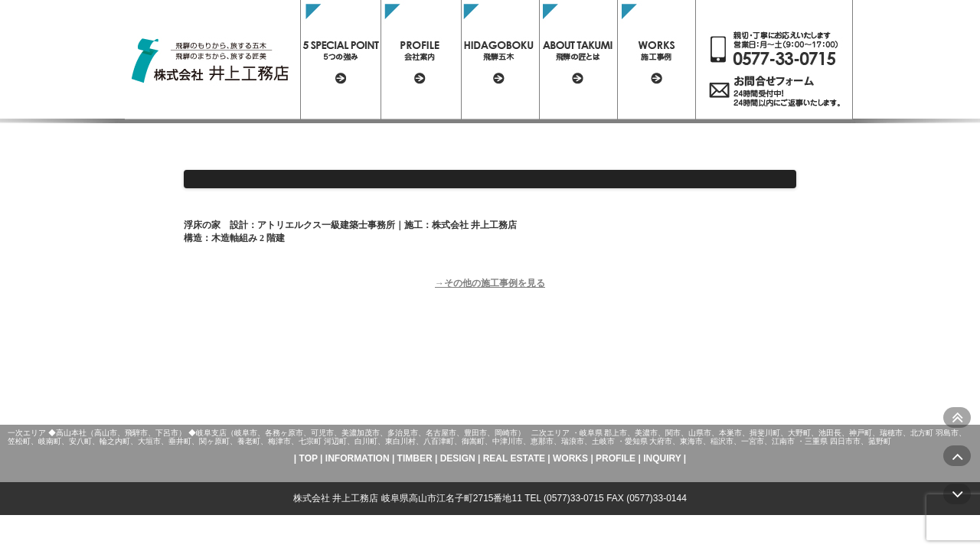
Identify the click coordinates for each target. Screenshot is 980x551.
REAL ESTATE (514, 458)
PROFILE (616, 458)
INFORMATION (358, 458)
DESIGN (458, 458)
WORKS (570, 458)
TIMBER (415, 458)
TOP (309, 458)
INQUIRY (662, 458)
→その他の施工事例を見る (490, 283)
